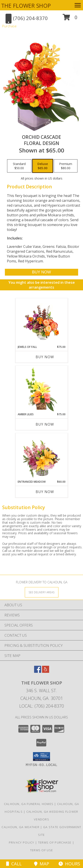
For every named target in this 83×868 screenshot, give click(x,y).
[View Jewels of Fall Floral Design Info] (41, 322)
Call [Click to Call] (14, 864)
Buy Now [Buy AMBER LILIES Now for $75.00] (45, 424)
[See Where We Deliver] (42, 592)
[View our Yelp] (46, 671)
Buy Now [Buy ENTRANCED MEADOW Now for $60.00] (45, 492)
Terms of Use (42, 850)
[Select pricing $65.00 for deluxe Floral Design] (43, 166)
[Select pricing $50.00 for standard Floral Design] (19, 166)
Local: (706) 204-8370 (42, 706)
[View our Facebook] (38, 671)
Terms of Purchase (55, 842)
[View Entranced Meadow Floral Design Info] (42, 457)
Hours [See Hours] (69, 864)
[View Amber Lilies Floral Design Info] (41, 389)
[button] (70, 19)
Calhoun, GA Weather (20, 827)
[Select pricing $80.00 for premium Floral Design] (66, 166)
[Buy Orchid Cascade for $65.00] (41, 272)
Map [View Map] (42, 864)
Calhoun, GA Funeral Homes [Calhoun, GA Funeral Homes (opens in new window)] (29, 804)
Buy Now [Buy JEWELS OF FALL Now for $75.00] (45, 357)
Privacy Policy (22, 842)
